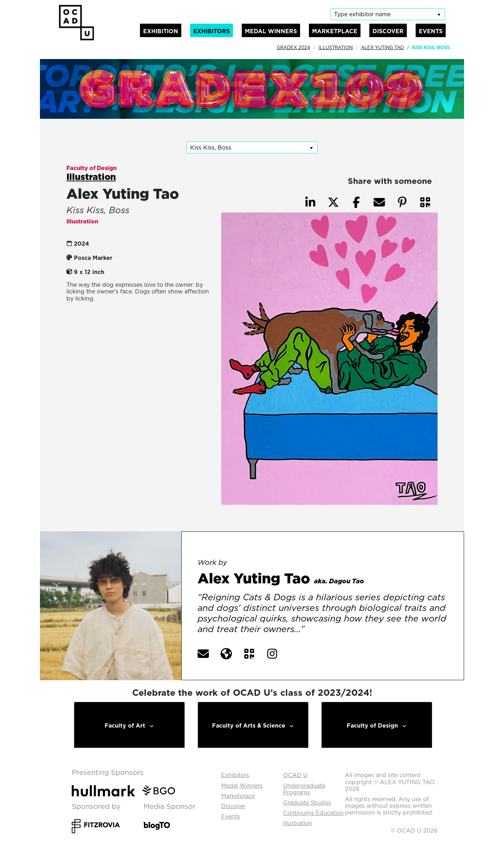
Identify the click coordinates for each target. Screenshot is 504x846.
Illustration (336, 47)
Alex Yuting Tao (382, 47)
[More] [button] (321, 630)
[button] (425, 202)
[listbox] (388, 14)
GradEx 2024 (294, 47)
